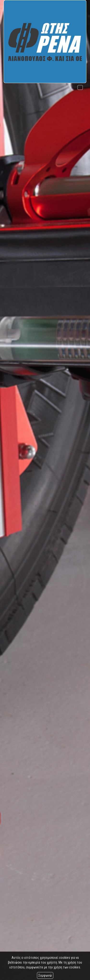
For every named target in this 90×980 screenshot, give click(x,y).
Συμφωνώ (45, 975)
